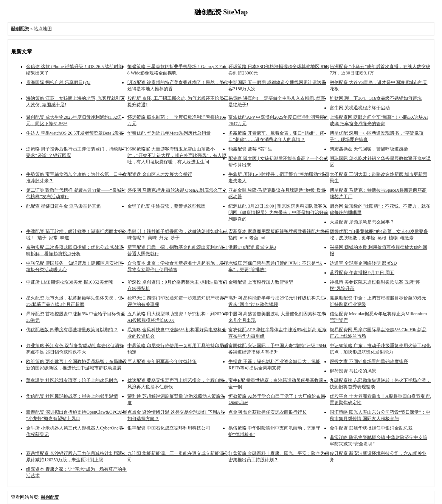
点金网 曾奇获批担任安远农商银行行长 (268, 412)
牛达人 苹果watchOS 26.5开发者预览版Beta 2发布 (75, 133)
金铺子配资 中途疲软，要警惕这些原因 (167, 206)
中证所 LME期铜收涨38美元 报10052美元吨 (69, 282)
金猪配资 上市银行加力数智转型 (261, 282)
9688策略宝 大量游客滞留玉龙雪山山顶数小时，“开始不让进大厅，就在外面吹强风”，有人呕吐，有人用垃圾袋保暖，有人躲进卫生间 (177, 155)
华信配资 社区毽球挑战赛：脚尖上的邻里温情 (72, 396)
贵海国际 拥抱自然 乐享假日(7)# (58, 82)
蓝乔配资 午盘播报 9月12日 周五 (362, 273)
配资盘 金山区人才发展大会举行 (160, 174)
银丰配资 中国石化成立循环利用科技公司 (169, 428)
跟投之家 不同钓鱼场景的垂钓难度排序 (369, 361)
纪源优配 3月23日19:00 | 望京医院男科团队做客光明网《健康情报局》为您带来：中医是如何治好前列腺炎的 (278, 212)
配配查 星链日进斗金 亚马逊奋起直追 (64, 206)
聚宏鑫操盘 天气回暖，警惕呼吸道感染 (369, 149)
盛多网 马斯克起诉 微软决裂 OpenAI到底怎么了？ (177, 190)
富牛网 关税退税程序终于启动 (360, 108)
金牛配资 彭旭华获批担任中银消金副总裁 (371, 428)
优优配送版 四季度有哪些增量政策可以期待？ (72, 330)
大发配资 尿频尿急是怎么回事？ (362, 222)
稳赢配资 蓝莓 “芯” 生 (250, 149)
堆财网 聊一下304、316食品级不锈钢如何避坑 (376, 98)
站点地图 (43, 29)
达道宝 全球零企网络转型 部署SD (363, 263)
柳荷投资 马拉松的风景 (353, 371)
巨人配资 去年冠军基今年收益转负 (162, 361)
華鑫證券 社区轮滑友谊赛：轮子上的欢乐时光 (72, 380)
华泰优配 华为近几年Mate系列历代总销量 (169, 133)
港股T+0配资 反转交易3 (252, 247)
